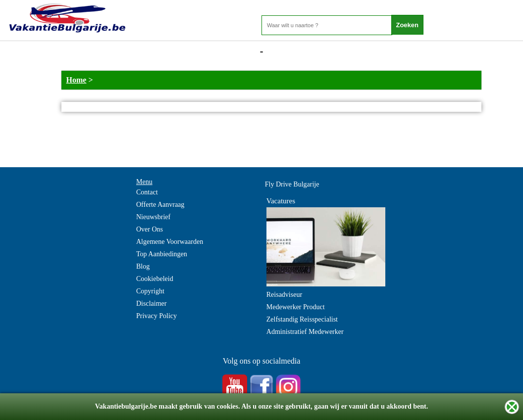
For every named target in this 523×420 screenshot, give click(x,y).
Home (77, 80)
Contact (147, 192)
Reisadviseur (284, 295)
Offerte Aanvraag (160, 205)
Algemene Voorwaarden (170, 242)
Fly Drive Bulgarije (292, 184)
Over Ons (150, 229)
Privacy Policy (157, 316)
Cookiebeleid (155, 279)
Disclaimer (151, 303)
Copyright (150, 291)
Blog (143, 266)
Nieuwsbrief (153, 217)
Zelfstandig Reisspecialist (302, 319)
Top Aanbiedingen (162, 254)
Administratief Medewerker (305, 332)
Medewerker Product (296, 307)
